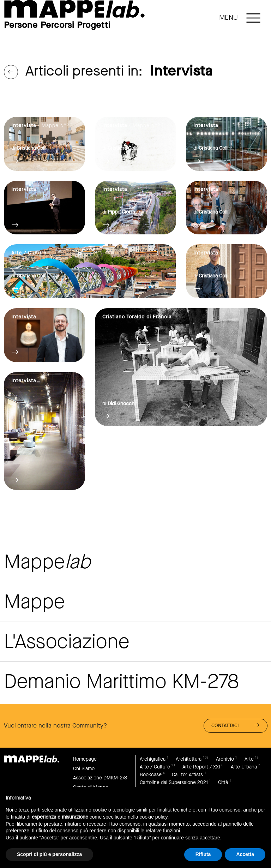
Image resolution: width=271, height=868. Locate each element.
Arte (249, 759)
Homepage (85, 759)
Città (223, 782)
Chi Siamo (84, 769)
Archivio (225, 759)
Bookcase (151, 775)
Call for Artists (187, 775)
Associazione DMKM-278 (100, 778)
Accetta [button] (245, 854)
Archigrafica (153, 759)
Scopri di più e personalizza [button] (49, 854)
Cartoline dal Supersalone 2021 (174, 782)
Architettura (189, 759)
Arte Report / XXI (201, 767)
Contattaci (236, 725)
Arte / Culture (155, 767)
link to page (74, 9)
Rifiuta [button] (203, 854)
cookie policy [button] (153, 817)
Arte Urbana (244, 767)
